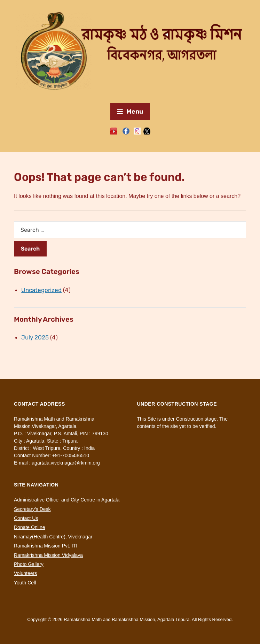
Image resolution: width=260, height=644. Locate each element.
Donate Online (30, 527)
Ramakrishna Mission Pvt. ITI (46, 546)
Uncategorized (41, 290)
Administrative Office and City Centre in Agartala (67, 500)
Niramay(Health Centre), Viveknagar (53, 537)
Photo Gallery (29, 564)
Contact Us (26, 518)
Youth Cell (25, 583)
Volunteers (25, 573)
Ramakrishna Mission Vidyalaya (48, 555)
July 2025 (35, 337)
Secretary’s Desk (32, 509)
